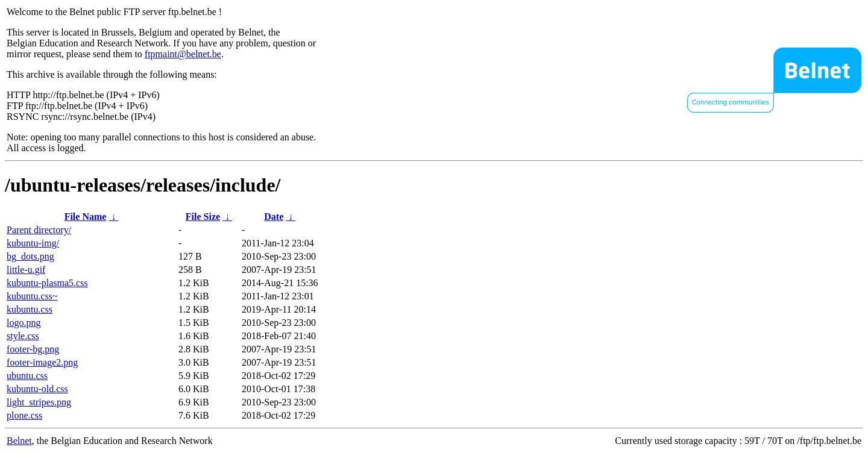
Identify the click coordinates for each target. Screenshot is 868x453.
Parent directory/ (39, 230)
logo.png (24, 323)
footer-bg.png (33, 349)
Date (274, 217)
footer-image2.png (42, 362)
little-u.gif (26, 270)
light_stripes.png (39, 402)
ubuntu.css (27, 376)
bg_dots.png (30, 256)
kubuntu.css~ (32, 296)
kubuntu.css (30, 309)
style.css (23, 336)
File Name (86, 217)
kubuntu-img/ (33, 243)
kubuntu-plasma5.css (47, 283)
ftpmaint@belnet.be (183, 54)
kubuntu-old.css (37, 389)
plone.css (24, 415)
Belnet (19, 441)
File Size (203, 217)
